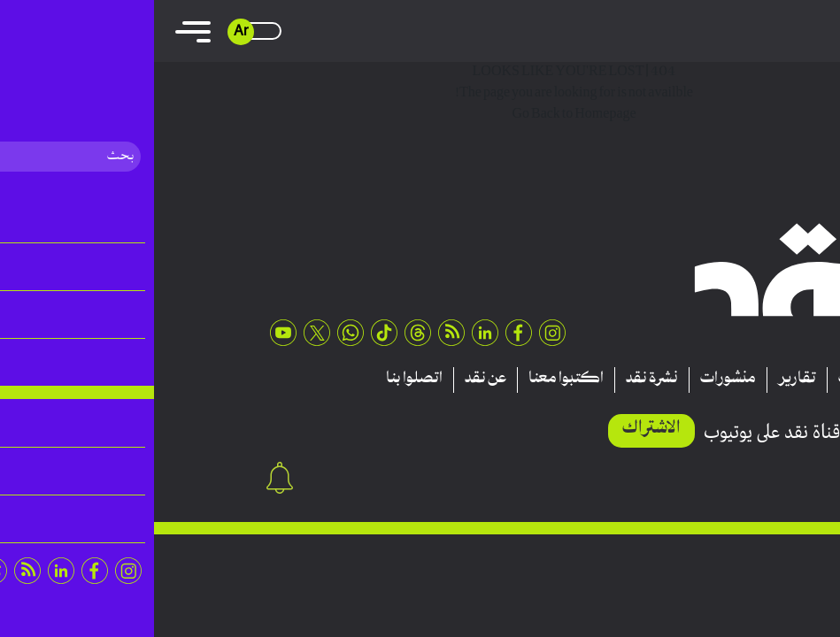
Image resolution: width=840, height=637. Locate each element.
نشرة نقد (498, 379)
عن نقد (331, 379)
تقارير (643, 379)
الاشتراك (497, 429)
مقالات (706, 379)
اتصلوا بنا (260, 379)
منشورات (574, 379)
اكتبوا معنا (412, 379)
